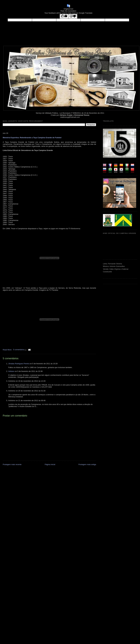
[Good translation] (64, 16)
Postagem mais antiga (87, 464)
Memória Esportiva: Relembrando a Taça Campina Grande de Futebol (32, 138)
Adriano (11, 371)
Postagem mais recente (12, 464)
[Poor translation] (73, 16)
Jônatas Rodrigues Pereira (19, 364)
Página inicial (50, 464)
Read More (7, 350)
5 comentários (19, 350)
